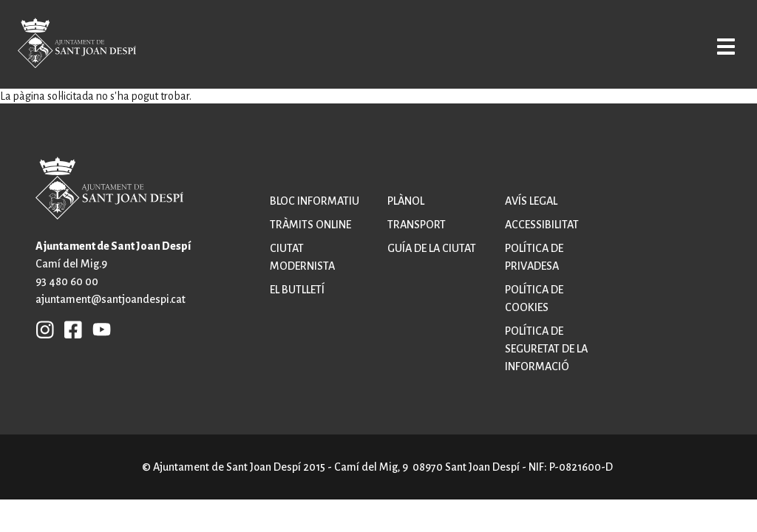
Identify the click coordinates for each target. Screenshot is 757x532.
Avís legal (531, 201)
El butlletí (297, 290)
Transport (417, 225)
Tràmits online (310, 225)
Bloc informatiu (315, 201)
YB (98, 329)
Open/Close (714, 46)
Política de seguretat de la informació (546, 349)
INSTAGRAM (45, 329)
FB (69, 329)
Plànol (406, 201)
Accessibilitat (542, 225)
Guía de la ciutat (432, 248)
